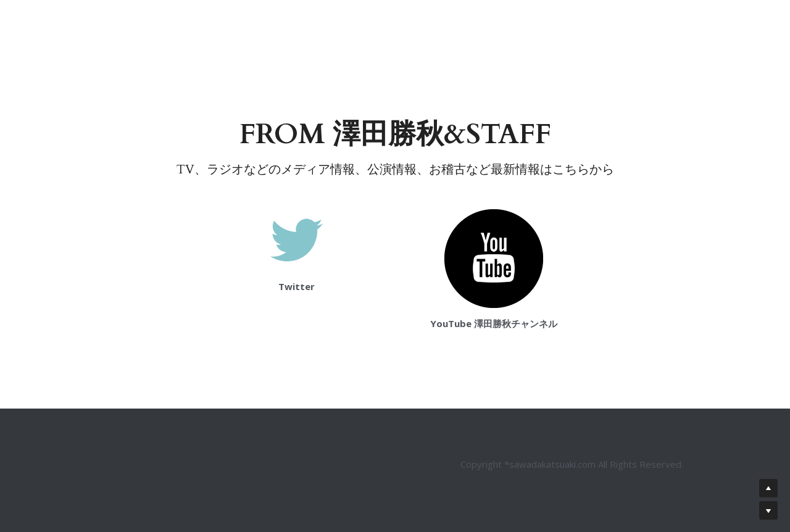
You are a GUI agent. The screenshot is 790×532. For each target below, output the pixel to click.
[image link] (296, 239)
